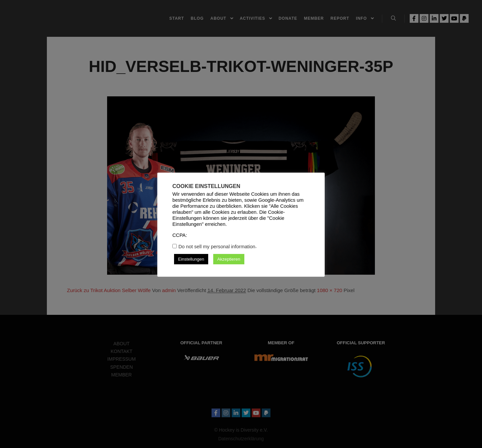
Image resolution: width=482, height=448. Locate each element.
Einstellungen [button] (191, 259)
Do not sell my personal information (217, 247)
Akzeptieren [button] (229, 259)
